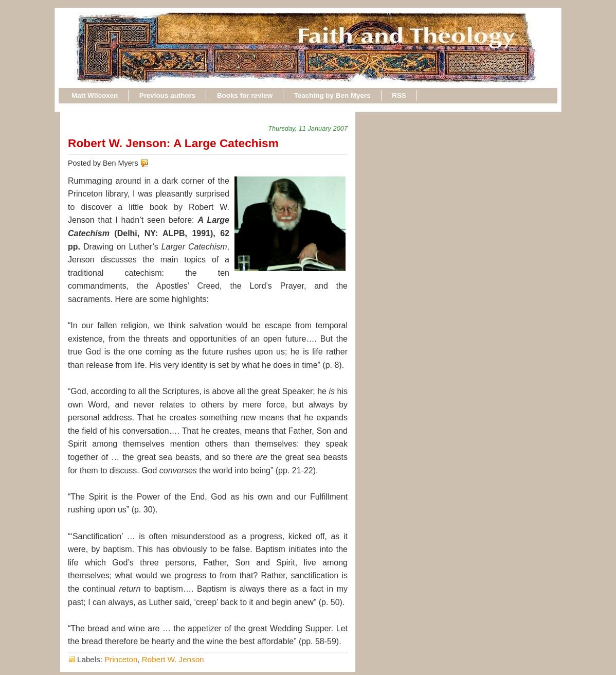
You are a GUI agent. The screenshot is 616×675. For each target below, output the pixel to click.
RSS (399, 95)
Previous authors (168, 95)
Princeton (121, 659)
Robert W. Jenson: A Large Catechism (173, 143)
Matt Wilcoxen (95, 95)
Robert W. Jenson (173, 659)
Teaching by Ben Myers (332, 95)
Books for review (245, 95)
